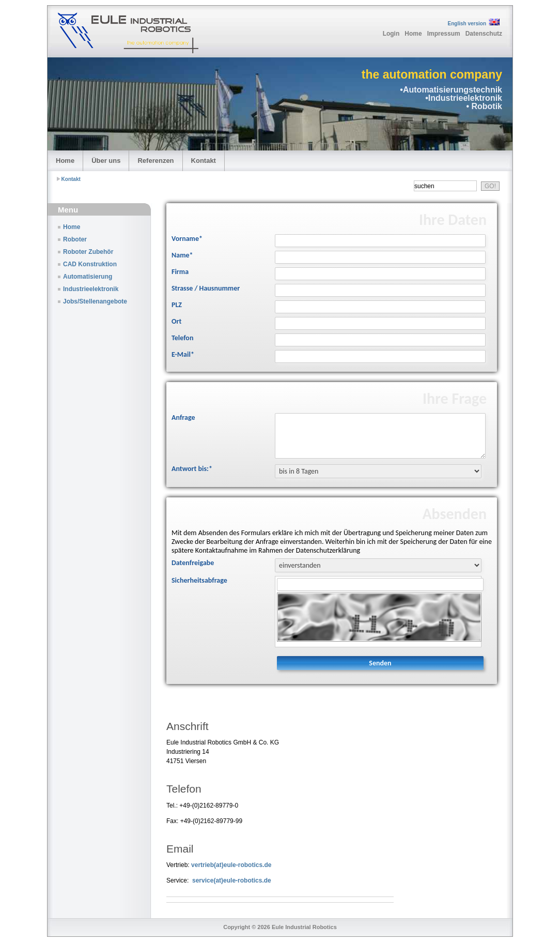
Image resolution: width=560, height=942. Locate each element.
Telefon (182, 338)
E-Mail (183, 354)
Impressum (444, 34)
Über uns (106, 161)
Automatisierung (88, 277)
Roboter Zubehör (88, 252)
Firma (180, 272)
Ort (176, 321)
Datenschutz (484, 34)
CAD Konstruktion (90, 264)
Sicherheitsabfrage (199, 580)
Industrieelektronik (91, 289)
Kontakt (204, 161)
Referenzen (155, 161)
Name (182, 255)
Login (391, 34)
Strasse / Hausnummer (206, 288)
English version (467, 24)
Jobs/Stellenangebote (95, 301)
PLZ (177, 305)
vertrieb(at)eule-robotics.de (231, 865)
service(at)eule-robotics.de (232, 880)
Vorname (187, 239)
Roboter (75, 239)
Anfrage (183, 417)
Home (413, 34)
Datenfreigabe (193, 563)
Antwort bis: (192, 469)
